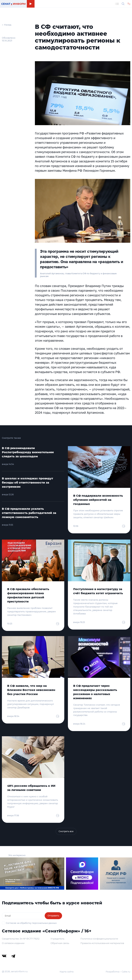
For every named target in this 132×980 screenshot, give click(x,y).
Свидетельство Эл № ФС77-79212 (21, 939)
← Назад (7, 25)
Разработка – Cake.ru (118, 972)
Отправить (53, 916)
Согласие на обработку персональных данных (31, 923)
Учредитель (57, 939)
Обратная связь (60, 943)
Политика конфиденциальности (99, 939)
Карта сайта (67, 972)
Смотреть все (66, 831)
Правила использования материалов (102, 943)
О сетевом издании (13, 943)
